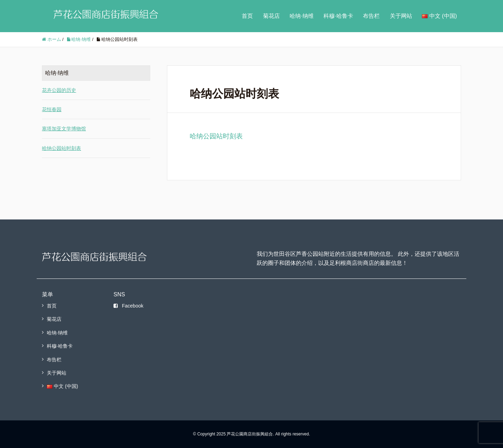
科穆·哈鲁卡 (338, 16)
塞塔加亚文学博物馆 (64, 129)
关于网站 (401, 16)
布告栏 (371, 16)
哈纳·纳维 (301, 16)
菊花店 (271, 16)
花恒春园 (52, 109)
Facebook (128, 306)
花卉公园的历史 (59, 90)
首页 (247, 16)
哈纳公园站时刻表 (216, 136)
